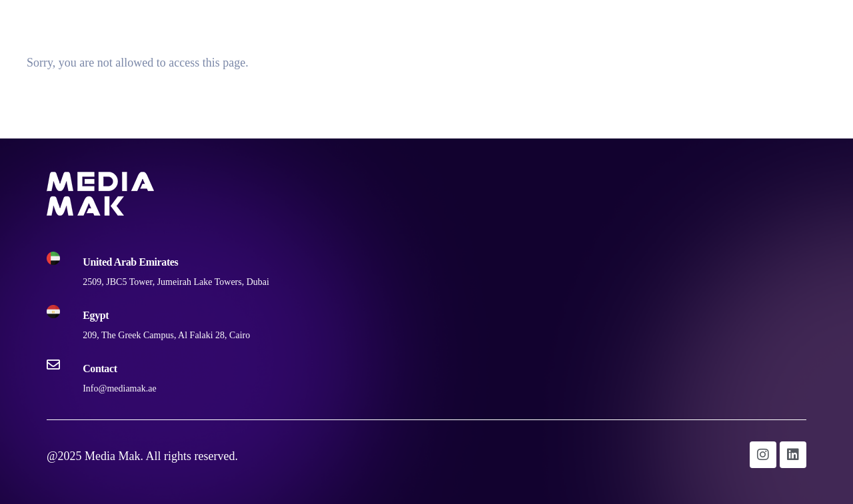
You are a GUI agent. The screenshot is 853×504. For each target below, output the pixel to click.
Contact (814, 22)
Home (628, 22)
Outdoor (689, 22)
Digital (752, 22)
